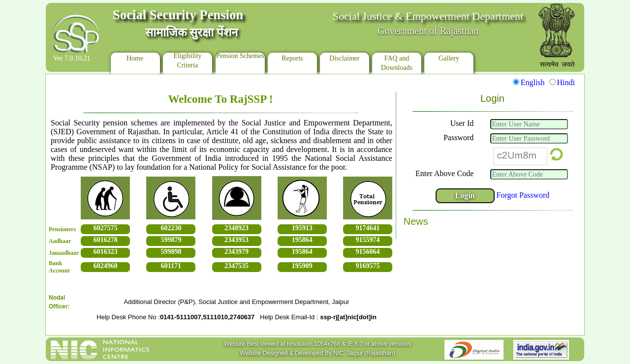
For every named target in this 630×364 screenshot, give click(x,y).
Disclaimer (344, 58)
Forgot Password (523, 195)
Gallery (449, 58)
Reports (292, 58)
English (533, 82)
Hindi (566, 82)
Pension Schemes (240, 56)
